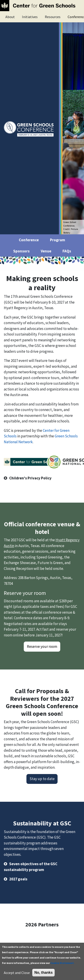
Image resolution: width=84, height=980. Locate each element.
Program (58, 240)
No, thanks (43, 973)
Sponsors (21, 251)
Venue (46, 251)
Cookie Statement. (62, 963)
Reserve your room (42, 646)
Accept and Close (17, 973)
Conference (29, 240)
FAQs (67, 251)
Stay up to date (42, 779)
